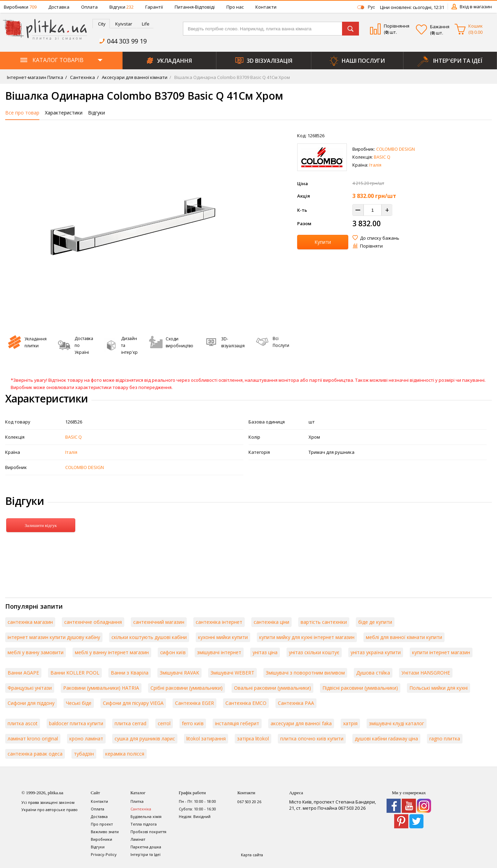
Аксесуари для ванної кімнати (134, 77)
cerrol (164, 723)
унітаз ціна (265, 652)
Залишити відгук (41, 525)
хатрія (350, 723)
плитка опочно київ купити (312, 739)
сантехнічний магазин (159, 622)
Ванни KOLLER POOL (75, 673)
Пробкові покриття (148, 832)
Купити (323, 242)
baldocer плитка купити (76, 723)
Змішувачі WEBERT (232, 673)
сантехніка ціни (271, 622)
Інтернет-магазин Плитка (35, 77)
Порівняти (371, 246)
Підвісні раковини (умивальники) (360, 688)
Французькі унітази (30, 688)
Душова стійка (373, 673)
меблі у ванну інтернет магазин (112, 652)
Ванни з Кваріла (130, 673)
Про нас (235, 7)
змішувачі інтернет (219, 652)
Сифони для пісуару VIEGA (133, 703)
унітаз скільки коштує (314, 652)
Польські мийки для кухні (438, 688)
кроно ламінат (86, 739)
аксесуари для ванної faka (301, 723)
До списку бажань (380, 238)
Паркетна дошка (146, 847)
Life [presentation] (146, 24)
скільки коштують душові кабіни (149, 637)
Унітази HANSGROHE (426, 673)
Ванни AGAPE (23, 673)
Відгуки (121, 7)
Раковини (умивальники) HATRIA (101, 688)
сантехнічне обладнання (93, 622)
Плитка (137, 801)
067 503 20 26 (249, 802)
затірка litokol (253, 739)
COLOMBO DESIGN (396, 149)
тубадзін (84, 754)
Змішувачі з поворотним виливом (305, 673)
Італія (375, 165)
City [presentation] (102, 24)
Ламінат (138, 839)
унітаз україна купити (376, 652)
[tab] (101, 24)
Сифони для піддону (31, 703)
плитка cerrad (130, 723)
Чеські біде (79, 703)
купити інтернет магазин (441, 652)
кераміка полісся (125, 754)
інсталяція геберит (237, 723)
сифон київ (173, 652)
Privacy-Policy (104, 854)
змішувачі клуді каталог (397, 723)
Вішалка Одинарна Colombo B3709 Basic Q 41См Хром (232, 77)
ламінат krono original (33, 739)
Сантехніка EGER (194, 703)
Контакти (266, 7)
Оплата (89, 7)
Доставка (59, 7)
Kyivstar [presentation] (124, 24)
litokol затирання (206, 739)
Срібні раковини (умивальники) (187, 688)
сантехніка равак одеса (35, 754)
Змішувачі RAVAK (179, 673)
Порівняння (397, 26)
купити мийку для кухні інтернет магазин (307, 637)
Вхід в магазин (476, 7)
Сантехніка (82, 77)
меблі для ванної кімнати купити (404, 637)
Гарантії (154, 7)
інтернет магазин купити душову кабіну (54, 637)
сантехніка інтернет (219, 622)
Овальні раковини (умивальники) (272, 688)
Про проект (102, 824)
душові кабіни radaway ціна (386, 739)
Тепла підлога (144, 824)
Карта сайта (252, 855)
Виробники (20, 7)
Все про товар (22, 113)
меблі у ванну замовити (36, 652)
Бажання (440, 27)
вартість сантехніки (324, 622)
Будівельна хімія (146, 816)
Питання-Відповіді (195, 7)
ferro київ (193, 723)
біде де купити (375, 622)
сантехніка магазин (30, 622)
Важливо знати (105, 832)
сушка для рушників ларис (145, 739)
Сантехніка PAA (296, 703)
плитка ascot (23, 723)
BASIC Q (382, 157)
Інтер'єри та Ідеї (145, 854)
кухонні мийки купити (223, 637)
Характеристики (64, 113)
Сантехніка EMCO (246, 703)
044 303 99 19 (127, 41)
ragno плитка (445, 739)
